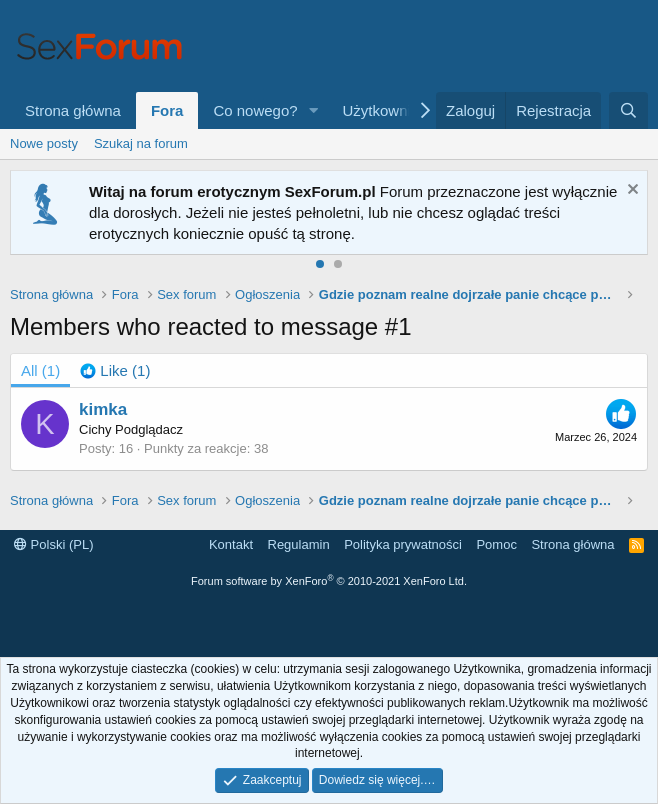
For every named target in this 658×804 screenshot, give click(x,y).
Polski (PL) (53, 544)
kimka (103, 409)
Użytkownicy (384, 110)
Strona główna (73, 110)
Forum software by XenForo (329, 581)
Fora (167, 110)
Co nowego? (255, 110)
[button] (314, 110)
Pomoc (496, 544)
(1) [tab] (40, 370)
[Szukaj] (628, 110)
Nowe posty (44, 143)
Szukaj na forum (141, 143)
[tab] (115, 370)
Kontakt (231, 544)
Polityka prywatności (403, 544)
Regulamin (299, 544)
